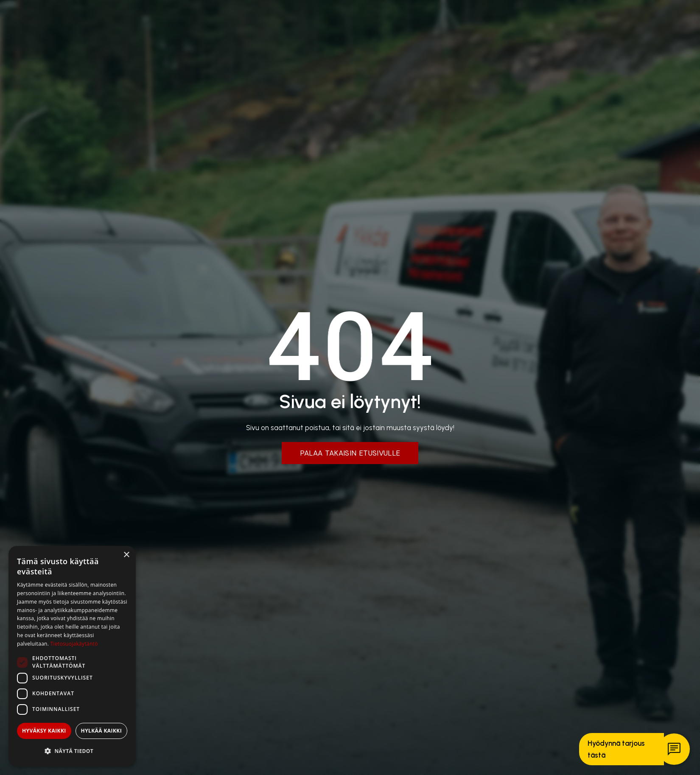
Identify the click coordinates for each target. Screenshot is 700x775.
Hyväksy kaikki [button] (44, 731)
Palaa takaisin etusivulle (350, 453)
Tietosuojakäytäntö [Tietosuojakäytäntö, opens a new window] (74, 644)
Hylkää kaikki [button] (101, 731)
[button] (72, 751)
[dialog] (72, 656)
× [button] (126, 555)
